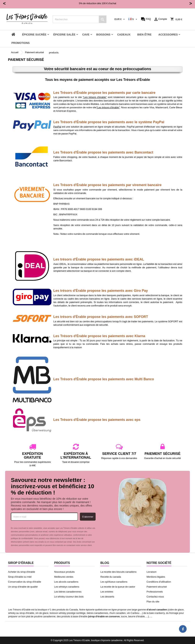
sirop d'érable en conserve (104, 616)
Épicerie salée (64, 34)
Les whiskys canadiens (67, 587)
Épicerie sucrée (34, 34)
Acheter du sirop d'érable (22, 572)
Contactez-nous (155, 597)
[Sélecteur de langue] (133, 19)
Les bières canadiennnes (68, 592)
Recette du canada (111, 577)
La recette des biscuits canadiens (118, 572)
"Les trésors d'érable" (95, 97)
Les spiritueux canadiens (114, 582)
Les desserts (107, 597)
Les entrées (107, 592)
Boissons (103, 34)
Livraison (152, 572)
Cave (86, 34)
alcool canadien (158, 609)
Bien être (144, 34)
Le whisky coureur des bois (69, 597)
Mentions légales (156, 577)
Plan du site (153, 601)
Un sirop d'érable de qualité (23, 587)
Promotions (21, 43)
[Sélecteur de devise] (120, 19)
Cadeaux (124, 34)
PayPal (57, 127)
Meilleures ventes (64, 577)
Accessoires (168, 34)
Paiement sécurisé (157, 587)
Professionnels (155, 592)
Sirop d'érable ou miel (20, 577)
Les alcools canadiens (66, 582)
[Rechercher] (80, 19)
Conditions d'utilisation (159, 582)
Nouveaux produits (65, 572)
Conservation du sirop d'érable (25, 582)
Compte (160, 19)
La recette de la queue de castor (118, 587)
